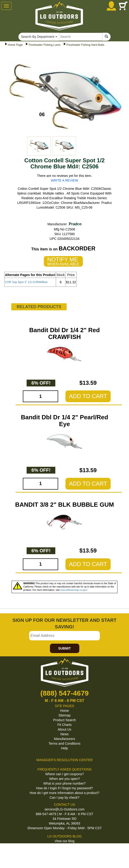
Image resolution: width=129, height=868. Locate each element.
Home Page (15, 45)
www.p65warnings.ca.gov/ (74, 590)
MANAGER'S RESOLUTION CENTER (64, 760)
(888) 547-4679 (64, 693)
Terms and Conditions (64, 743)
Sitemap (64, 715)
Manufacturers (64, 739)
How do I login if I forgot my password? (64, 788)
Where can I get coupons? (64, 774)
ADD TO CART (88, 396)
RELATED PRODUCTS (39, 307)
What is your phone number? (64, 783)
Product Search (65, 720)
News (64, 734)
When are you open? (64, 779)
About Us (64, 729)
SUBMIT (64, 648)
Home (64, 711)
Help (65, 748)
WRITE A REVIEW (64, 180)
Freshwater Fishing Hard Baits (85, 45)
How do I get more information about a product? (65, 793)
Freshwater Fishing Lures (44, 45)
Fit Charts (65, 725)
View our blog (65, 841)
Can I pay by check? (65, 798)
